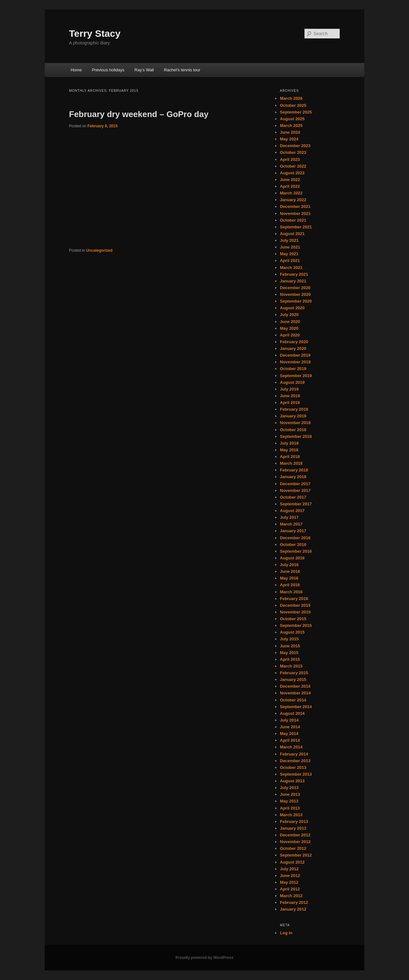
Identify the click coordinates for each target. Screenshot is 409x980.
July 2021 (289, 240)
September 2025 (296, 112)
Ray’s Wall (144, 70)
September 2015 (296, 625)
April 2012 (290, 889)
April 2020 (290, 335)
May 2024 (289, 139)
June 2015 (290, 646)
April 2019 (290, 403)
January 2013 (293, 828)
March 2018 (291, 463)
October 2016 (293, 545)
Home (76, 70)
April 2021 (290, 261)
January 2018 (293, 477)
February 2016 (294, 599)
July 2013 (289, 788)
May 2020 (289, 328)
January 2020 (293, 348)
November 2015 (295, 612)
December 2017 (295, 484)
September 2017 (296, 504)
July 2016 (289, 565)
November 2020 (295, 294)
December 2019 (295, 355)
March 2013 (291, 815)
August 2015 (292, 632)
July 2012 (289, 869)
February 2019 (294, 409)
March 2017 (291, 524)
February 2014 (294, 754)
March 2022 (291, 193)
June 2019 (290, 396)
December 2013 (295, 761)
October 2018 (293, 430)
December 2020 (295, 288)
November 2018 (295, 423)
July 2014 (289, 720)
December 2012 (295, 835)
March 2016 (291, 592)
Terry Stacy (95, 33)
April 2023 (290, 159)
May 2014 (289, 734)
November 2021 (295, 213)
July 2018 (289, 443)
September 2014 (296, 707)
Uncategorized (99, 250)
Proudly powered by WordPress (204, 958)
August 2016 (292, 558)
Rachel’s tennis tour (182, 70)
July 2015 (289, 639)
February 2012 (294, 902)
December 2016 (295, 538)
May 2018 (289, 450)
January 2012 (293, 909)
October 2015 (293, 619)
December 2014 (295, 686)
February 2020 (294, 342)
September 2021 (296, 227)
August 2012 (292, 862)
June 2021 (290, 247)
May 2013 (289, 801)
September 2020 (296, 301)
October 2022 (293, 166)
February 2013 (294, 822)
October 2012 (293, 848)
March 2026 (291, 98)
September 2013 (296, 774)
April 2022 (290, 186)
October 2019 (293, 369)
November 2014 (295, 693)
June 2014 (290, 727)
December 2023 (295, 146)
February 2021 (294, 274)
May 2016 (289, 578)
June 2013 (290, 794)
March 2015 (291, 666)
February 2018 (294, 470)
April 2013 (290, 808)
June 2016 (290, 571)
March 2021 (291, 268)
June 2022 (290, 180)
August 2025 (292, 119)
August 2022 (292, 173)
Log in (286, 933)
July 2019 (289, 389)
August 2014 (292, 713)
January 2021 (293, 281)
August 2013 (292, 781)
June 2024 (290, 132)
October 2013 (293, 767)
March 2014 (291, 747)
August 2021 (292, 234)
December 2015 (295, 605)
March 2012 (291, 896)
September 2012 (296, 855)
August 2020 (292, 308)
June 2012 (290, 876)
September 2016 (296, 551)
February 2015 (294, 673)
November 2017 (295, 490)
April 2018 (290, 457)
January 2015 (293, 680)
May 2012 (289, 882)
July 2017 (289, 517)
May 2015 (289, 653)
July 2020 (289, 315)
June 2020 (290, 322)
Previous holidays (108, 70)
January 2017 (293, 531)
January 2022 (293, 200)
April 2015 (290, 659)
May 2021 (289, 254)
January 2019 (293, 416)
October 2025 (293, 105)
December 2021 (295, 206)
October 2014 (293, 700)
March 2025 (291, 126)
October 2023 (293, 152)
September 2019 (296, 376)
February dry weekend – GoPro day (139, 114)
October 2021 (293, 220)
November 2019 (295, 362)
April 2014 (290, 740)
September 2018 (296, 436)
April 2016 (290, 585)
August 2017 (292, 511)
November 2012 (295, 842)
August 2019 (292, 382)
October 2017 (293, 497)
